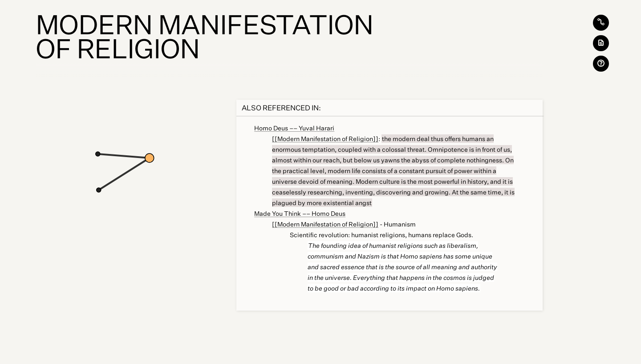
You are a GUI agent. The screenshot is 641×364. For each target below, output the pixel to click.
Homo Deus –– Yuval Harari (294, 128)
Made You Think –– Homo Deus (300, 213)
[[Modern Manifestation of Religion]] (325, 139)
